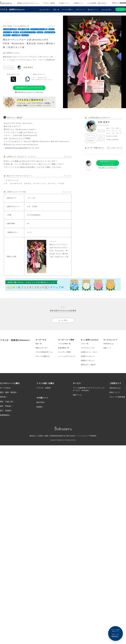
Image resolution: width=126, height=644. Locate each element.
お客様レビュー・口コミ (89, 352)
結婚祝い (40, 407)
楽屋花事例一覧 (64, 348)
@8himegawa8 (30, 135)
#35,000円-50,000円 (10, 29)
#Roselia (40, 32)
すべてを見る (5, 388)
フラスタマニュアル (88, 348)
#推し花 (16, 32)
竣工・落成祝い (6, 410)
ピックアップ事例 (64, 352)
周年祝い (4, 397)
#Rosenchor (27, 123)
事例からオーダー (42, 348)
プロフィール (91, 135)
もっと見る (63, 320)
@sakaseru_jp (15, 138)
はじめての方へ (45, 10)
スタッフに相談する (43, 356)
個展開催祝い (5, 415)
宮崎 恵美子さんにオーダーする (29, 88)
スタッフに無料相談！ (115, 633)
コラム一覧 (85, 344)
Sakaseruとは (108, 344)
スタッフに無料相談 (117, 397)
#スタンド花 (8, 32)
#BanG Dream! (50, 32)
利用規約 (53, 436)
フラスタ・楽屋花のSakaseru (12, 10)
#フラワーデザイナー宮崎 (39, 29)
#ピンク (51, 29)
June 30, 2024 (33, 148)
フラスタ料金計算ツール (44, 352)
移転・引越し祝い (7, 401)
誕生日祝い (41, 402)
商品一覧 (56, 10)
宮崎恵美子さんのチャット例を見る (29, 92)
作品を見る (91, 141)
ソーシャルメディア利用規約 (86, 436)
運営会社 (33, 436)
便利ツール (77, 395)
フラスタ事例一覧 (64, 344)
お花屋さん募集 (43, 436)
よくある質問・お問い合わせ (97, 3)
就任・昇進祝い (6, 406)
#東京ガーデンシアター (28, 32)
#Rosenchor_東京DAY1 (50, 141)
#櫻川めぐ (7, 35)
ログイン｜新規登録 (119, 3)
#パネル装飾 (16, 35)
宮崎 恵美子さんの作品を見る (108, 168)
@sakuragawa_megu (25, 129)
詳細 (28, 26)
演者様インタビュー (88, 360)
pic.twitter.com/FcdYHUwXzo (25, 145)
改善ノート (107, 348)
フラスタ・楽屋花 (49, 3)
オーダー (121, 9)
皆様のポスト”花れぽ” (88, 365)
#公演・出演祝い (24, 29)
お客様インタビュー (88, 356)
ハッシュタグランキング (67, 356)
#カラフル (25, 35)
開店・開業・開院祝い (9, 392)
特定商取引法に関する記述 (65, 436)
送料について (115, 392)
